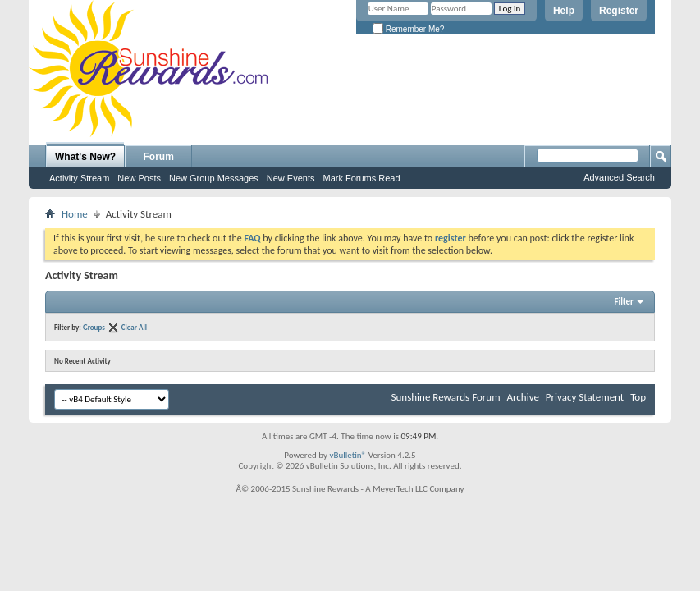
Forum (159, 157)
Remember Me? (408, 29)
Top (638, 397)
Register (619, 11)
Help (564, 11)
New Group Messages (214, 178)
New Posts (139, 178)
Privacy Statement (585, 397)
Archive (522, 397)
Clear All (134, 327)
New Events (291, 178)
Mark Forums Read (361, 178)
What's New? (85, 157)
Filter (624, 302)
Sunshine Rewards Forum (446, 397)
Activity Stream (79, 178)
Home (75, 214)
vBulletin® (348, 455)
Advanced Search (619, 177)
